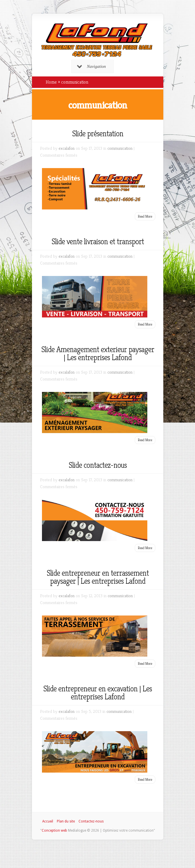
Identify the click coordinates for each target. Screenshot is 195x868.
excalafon (67, 148)
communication (120, 148)
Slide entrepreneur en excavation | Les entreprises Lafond (97, 693)
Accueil (48, 821)
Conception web (54, 830)
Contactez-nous (91, 821)
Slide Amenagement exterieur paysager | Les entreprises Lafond (98, 353)
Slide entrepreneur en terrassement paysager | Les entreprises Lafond (98, 577)
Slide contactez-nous (98, 465)
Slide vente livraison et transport (98, 241)
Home (51, 82)
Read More (145, 216)
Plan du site (66, 821)
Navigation (92, 66)
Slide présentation (98, 134)
